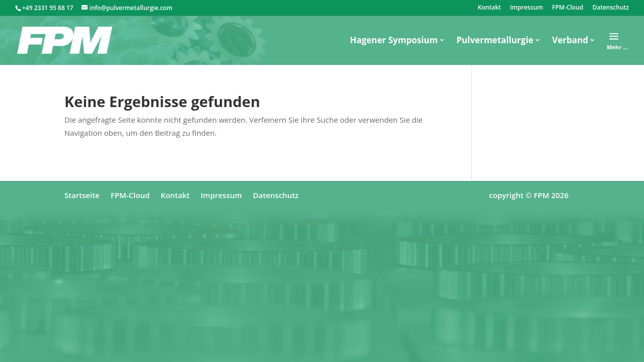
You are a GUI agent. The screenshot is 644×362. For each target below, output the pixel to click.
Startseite (82, 195)
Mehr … (617, 47)
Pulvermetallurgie (495, 40)
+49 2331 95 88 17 (48, 8)
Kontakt (490, 8)
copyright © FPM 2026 (529, 195)
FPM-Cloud (568, 8)
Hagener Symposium (394, 40)
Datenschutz (611, 8)
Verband (570, 40)
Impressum (527, 8)
